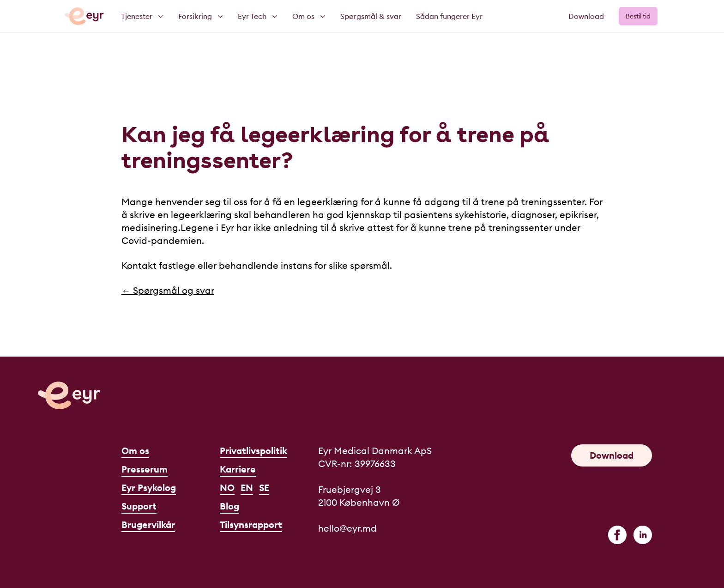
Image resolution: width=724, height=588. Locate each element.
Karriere (238, 469)
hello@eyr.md (347, 528)
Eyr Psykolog (149, 488)
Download (586, 16)
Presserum (145, 469)
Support (139, 506)
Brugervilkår (148, 524)
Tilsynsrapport (251, 524)
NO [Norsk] (227, 488)
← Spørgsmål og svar (168, 290)
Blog (229, 506)
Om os (135, 451)
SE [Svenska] (264, 488)
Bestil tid (638, 16)
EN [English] (247, 488)
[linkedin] (643, 535)
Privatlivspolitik (253, 451)
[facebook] (617, 535)
